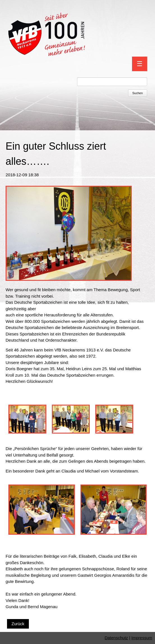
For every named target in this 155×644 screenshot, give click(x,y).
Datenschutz (116, 638)
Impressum (142, 638)
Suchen (137, 93)
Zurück (18, 624)
